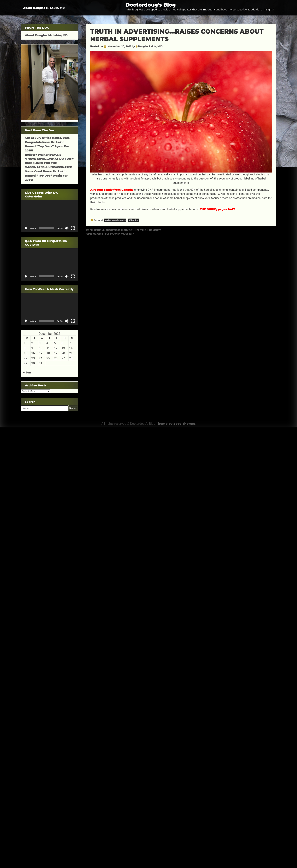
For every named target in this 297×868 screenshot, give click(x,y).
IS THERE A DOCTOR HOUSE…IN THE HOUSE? (124, 230)
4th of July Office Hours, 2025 (47, 138)
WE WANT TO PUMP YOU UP (110, 234)
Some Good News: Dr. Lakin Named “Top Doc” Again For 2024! (46, 176)
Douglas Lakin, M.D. (151, 46)
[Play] (26, 228)
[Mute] (67, 228)
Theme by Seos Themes (176, 424)
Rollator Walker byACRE (43, 155)
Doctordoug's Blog (151, 5)
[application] (49, 216)
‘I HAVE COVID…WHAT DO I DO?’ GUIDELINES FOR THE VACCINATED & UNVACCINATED (49, 163)
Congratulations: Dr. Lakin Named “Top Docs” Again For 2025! (47, 146)
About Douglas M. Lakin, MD (44, 8)
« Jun (27, 372)
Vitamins (134, 220)
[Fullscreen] (73, 228)
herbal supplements (115, 220)
